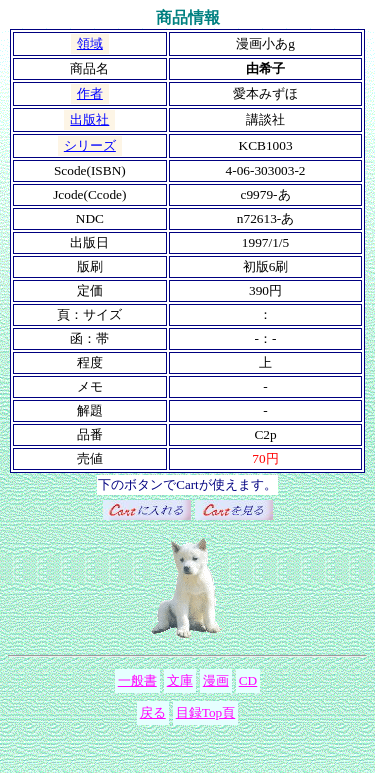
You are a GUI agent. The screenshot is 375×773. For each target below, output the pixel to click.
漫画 (216, 680)
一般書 (137, 680)
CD (248, 680)
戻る (153, 712)
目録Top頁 (206, 712)
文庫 (180, 680)
